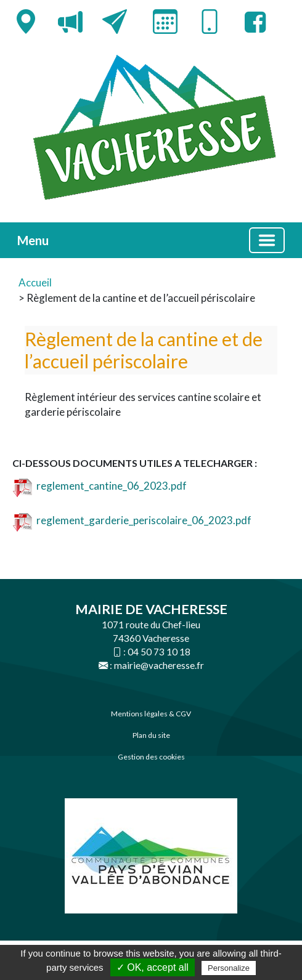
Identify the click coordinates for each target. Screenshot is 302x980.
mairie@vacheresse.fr (159, 665)
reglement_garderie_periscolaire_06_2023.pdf (132, 520)
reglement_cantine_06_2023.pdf (100, 486)
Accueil (35, 282)
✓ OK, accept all (153, 967)
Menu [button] (33, 240)
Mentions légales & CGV (151, 714)
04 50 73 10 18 (159, 652)
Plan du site (151, 735)
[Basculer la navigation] (267, 240)
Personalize (229, 968)
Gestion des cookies (151, 757)
